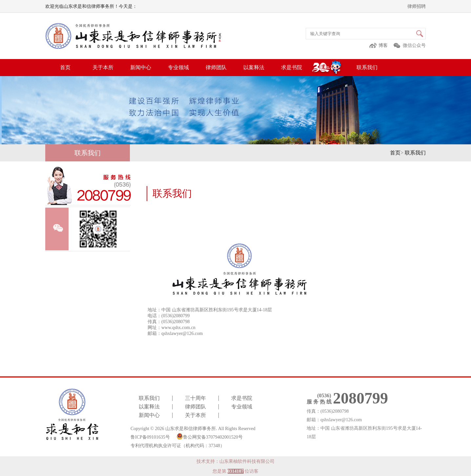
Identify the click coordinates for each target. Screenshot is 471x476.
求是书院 (292, 67)
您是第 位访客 (235, 471)
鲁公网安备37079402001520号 (210, 436)
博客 (383, 45)
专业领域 (178, 67)
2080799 (360, 398)
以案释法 (254, 67)
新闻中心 (141, 67)
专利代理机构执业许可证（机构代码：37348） (178, 446)
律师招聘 (417, 6)
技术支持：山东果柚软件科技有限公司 (235, 461)
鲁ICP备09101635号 (150, 437)
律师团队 (216, 67)
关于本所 (103, 67)
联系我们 (367, 67)
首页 (65, 67)
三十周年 (195, 398)
